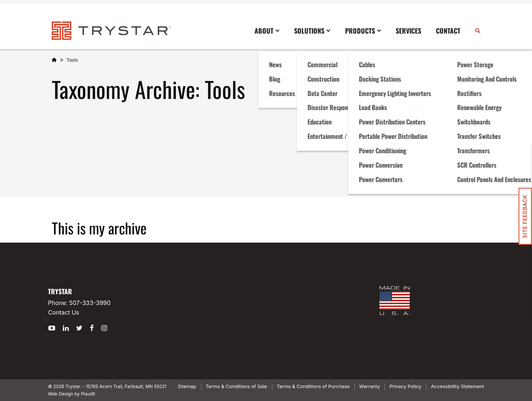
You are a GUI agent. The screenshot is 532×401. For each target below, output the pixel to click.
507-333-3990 (90, 303)
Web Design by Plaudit (71, 394)
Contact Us (64, 312)
